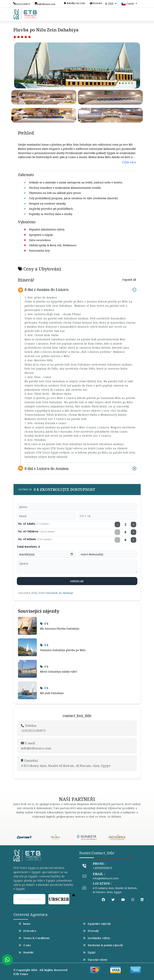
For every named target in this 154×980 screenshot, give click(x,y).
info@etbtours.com (45, 3)
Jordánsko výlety (97, 938)
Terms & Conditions (34, 938)
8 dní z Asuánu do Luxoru (47, 290)
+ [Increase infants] (133, 540)
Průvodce (96, 3)
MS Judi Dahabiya (52, 693)
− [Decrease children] (117, 532)
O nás (25, 945)
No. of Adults (34, 524)
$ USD (110, 4)
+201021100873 (22, 3)
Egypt (89, 952)
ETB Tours (21, 974)
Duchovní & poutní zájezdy (103, 945)
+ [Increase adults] (133, 524)
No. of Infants (35, 539)
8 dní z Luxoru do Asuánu (47, 468)
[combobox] (83, 516)
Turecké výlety (95, 960)
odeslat (77, 581)
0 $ (44, 624)
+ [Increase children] (133, 532)
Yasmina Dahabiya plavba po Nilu (63, 650)
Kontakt (26, 952)
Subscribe (59, 899)
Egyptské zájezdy (97, 924)
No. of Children (36, 531)
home (25, 924)
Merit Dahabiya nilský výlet (59, 671)
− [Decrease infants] (117, 540)
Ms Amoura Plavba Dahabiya (60, 628)
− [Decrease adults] (117, 524)
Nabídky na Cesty (75, 3)
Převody (91, 931)
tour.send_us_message (59, 593)
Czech (128, 4)
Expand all (129, 280)
